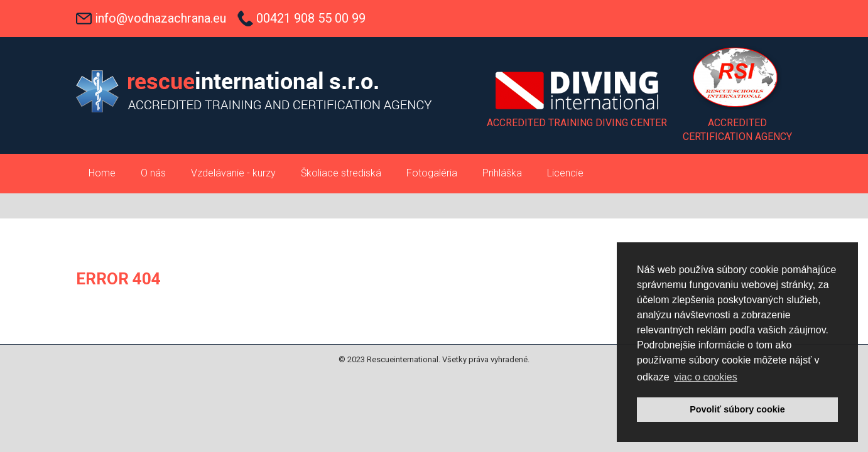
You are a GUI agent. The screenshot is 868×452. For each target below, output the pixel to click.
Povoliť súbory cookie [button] (737, 409)
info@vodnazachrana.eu (160, 18)
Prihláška (502, 173)
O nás (153, 173)
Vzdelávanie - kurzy (233, 173)
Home (102, 173)
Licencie (565, 173)
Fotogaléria (432, 173)
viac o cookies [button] (706, 377)
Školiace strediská (341, 173)
